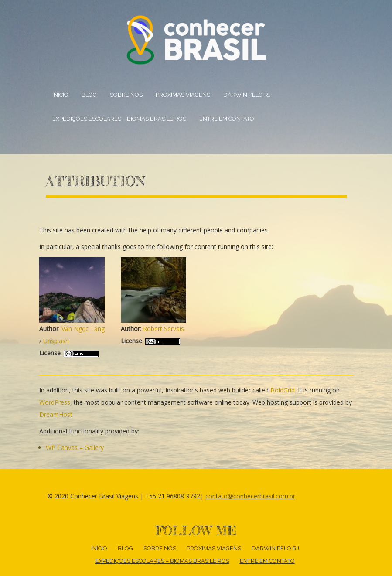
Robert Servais (164, 329)
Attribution (95, 181)
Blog (89, 95)
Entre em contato (227, 119)
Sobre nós (126, 95)
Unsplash (56, 341)
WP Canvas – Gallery (75, 448)
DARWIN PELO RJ (247, 95)
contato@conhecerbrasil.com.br (250, 496)
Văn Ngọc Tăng (83, 329)
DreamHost (56, 414)
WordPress (55, 402)
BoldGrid (283, 390)
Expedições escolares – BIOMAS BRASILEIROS (119, 119)
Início (60, 95)
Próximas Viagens (183, 95)
